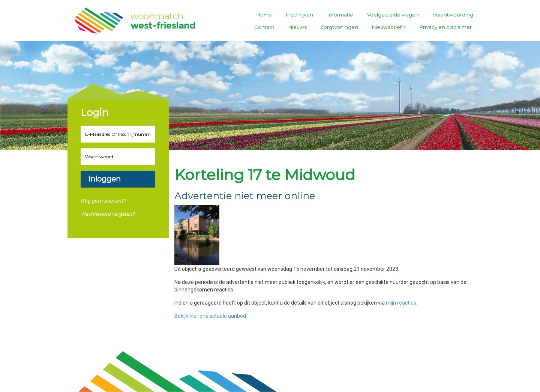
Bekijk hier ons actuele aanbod (210, 316)
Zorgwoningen (339, 27)
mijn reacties (401, 303)
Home (264, 15)
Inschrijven (299, 15)
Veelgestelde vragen (393, 15)
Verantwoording (453, 15)
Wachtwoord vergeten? (108, 214)
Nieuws (298, 27)
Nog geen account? (103, 201)
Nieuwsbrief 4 (389, 27)
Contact (264, 27)
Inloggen (104, 179)
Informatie (340, 15)
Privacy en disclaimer (446, 27)
